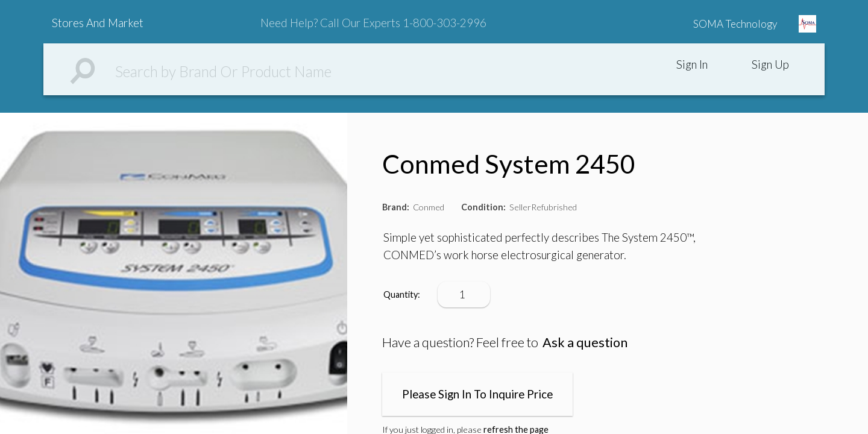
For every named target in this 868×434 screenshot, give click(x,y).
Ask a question (585, 342)
